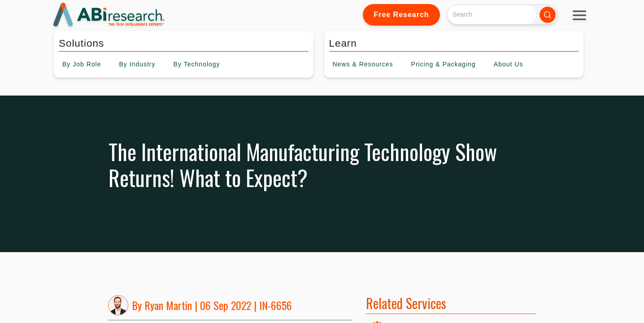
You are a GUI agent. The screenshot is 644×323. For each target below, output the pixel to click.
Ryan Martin (168, 305)
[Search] (492, 15)
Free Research (401, 15)
